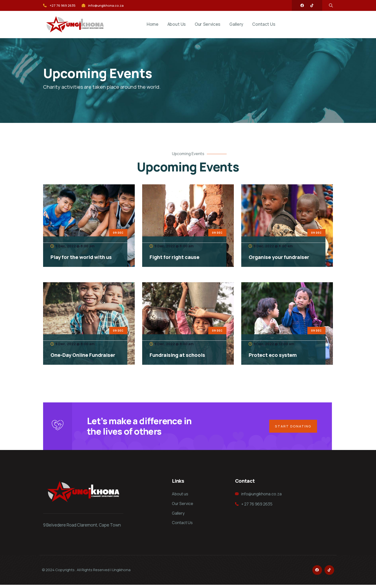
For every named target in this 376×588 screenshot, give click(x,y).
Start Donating (292, 428)
